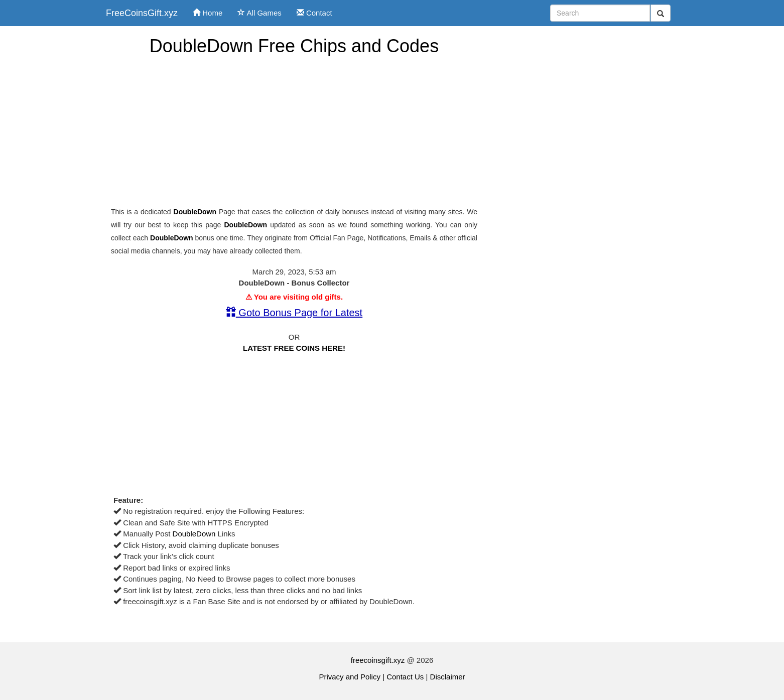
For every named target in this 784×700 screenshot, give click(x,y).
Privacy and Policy (350, 677)
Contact (314, 13)
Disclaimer (448, 677)
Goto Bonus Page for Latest (294, 313)
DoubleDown (195, 212)
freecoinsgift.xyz (378, 660)
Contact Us (405, 677)
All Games (259, 13)
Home (208, 13)
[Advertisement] (294, 131)
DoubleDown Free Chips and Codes (294, 46)
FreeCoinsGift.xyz (142, 13)
